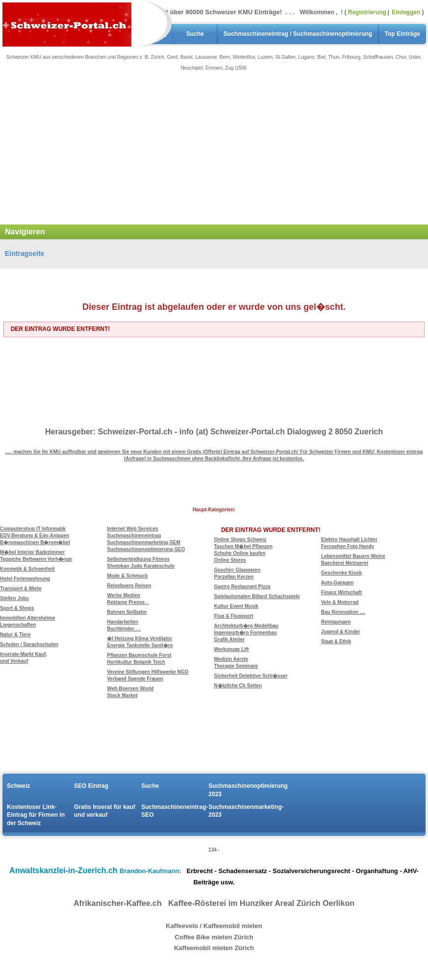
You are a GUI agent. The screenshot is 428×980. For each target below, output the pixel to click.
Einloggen (407, 12)
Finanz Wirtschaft (341, 592)
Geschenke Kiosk (341, 573)
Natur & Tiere (15, 635)
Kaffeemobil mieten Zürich (214, 948)
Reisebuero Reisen (129, 586)
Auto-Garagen (338, 583)
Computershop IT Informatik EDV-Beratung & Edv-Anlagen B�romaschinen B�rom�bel (35, 536)
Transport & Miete (21, 589)
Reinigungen (336, 622)
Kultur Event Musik (237, 606)
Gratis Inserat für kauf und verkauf (105, 811)
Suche (195, 34)
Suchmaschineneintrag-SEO (175, 811)
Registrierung (367, 12)
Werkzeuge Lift (232, 649)
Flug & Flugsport (234, 616)
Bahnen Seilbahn (127, 612)
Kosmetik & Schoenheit (27, 569)
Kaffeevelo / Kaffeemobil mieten (214, 926)
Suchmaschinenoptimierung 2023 (242, 790)
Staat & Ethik (336, 641)
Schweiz (18, 786)
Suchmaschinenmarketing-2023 (242, 811)
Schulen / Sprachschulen (29, 644)
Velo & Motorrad (340, 602)
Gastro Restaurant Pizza (242, 587)
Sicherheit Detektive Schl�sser (251, 676)
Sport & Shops (17, 608)
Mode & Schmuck (127, 576)
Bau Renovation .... (343, 612)
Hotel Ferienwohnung (25, 579)
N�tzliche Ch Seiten (238, 686)
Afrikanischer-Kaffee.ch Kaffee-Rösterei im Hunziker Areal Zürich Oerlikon (214, 903)
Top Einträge (403, 34)
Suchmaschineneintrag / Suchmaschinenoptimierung (298, 34)
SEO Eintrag (91, 786)
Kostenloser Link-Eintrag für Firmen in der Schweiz (36, 815)
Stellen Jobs (14, 598)
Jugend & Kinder (341, 632)
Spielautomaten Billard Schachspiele (257, 596)
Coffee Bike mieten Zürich (214, 937)
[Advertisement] (214, 153)
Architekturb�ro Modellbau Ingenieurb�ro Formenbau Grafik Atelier (247, 633)
